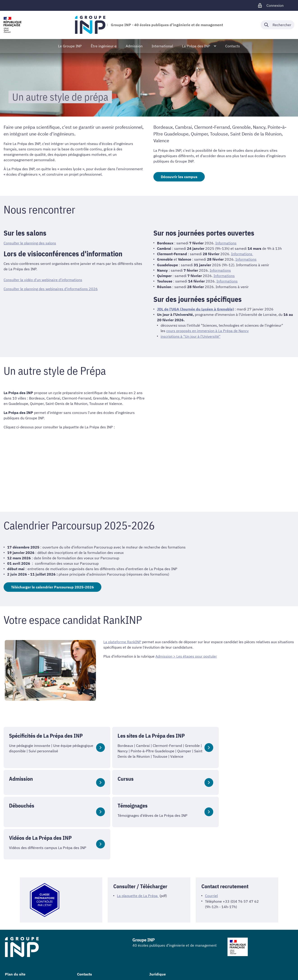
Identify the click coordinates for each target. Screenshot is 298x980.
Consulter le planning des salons (30, 243)
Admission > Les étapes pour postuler (186, 656)
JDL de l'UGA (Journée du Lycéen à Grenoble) (195, 309)
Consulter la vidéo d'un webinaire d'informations (43, 280)
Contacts (84, 952)
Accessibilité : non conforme (172, 968)
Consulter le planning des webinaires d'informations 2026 (51, 289)
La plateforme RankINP (122, 641)
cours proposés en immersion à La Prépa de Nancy (207, 330)
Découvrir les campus (179, 177)
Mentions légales (163, 961)
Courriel (211, 874)
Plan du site (15, 952)
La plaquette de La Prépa (138, 874)
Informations (226, 243)
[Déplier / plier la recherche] (278, 25)
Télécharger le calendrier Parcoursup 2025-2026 (52, 586)
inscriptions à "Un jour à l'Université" (191, 336)
